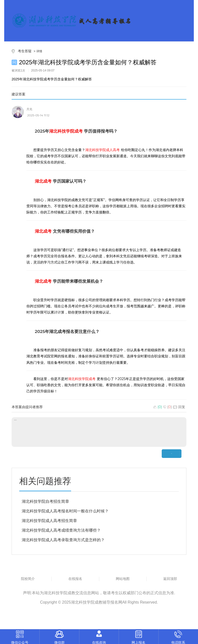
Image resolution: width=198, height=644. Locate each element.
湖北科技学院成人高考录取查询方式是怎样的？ (63, 540)
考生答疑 (25, 51)
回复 (179, 407)
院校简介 (28, 579)
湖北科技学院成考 (82, 379)
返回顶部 (170, 579)
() (158, 407)
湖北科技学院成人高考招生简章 (49, 521)
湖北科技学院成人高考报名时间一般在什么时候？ (65, 511)
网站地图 (123, 579)
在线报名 (75, 579)
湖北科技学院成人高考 (102, 150)
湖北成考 (43, 181)
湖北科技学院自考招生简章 (45, 501)
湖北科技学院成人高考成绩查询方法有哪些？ (61, 530)
